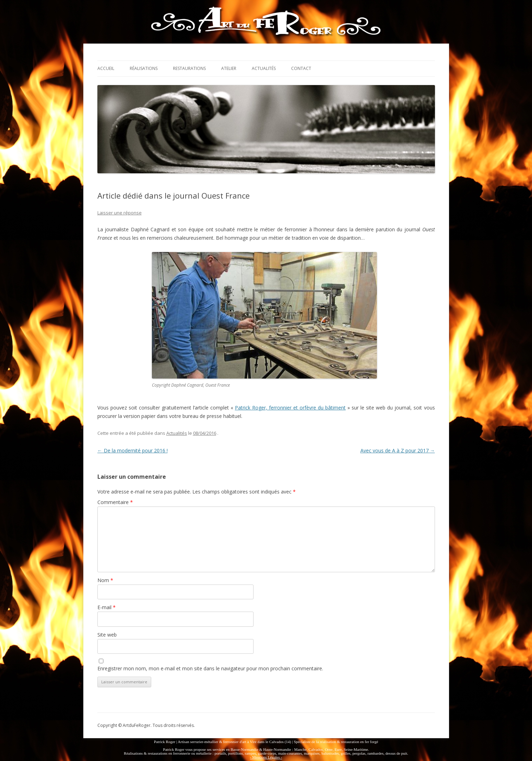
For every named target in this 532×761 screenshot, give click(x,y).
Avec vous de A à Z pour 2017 (398, 450)
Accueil (106, 68)
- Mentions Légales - (266, 757)
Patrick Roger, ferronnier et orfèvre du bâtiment (290, 408)
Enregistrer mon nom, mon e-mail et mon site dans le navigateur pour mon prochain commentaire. (210, 668)
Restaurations (189, 68)
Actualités (264, 68)
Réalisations (144, 68)
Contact (301, 68)
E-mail (107, 607)
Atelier (229, 68)
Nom (105, 580)
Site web (107, 635)
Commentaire (115, 502)
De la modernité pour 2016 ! (133, 450)
